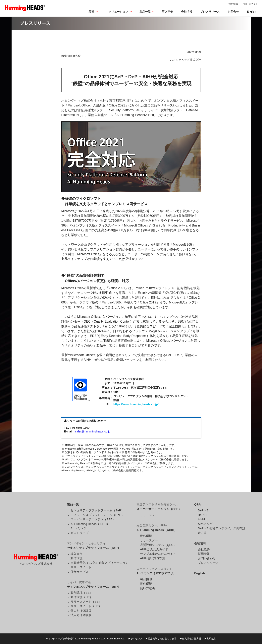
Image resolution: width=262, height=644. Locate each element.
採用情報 (233, 4)
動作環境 (77, 558)
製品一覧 (145, 12)
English (251, 12)
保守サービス (79, 572)
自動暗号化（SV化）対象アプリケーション (99, 563)
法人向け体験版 (81, 615)
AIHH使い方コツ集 (153, 558)
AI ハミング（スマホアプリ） (156, 573)
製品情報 (146, 579)
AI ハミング (78, 528)
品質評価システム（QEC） (158, 545)
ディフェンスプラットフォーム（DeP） (97, 515)
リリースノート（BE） (86, 602)
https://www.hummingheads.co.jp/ (136, 404)
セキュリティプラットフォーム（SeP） (97, 510)
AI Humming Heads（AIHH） (90, 524)
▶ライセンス (135, 639)
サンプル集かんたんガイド (158, 554)
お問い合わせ (207, 558)
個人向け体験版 (81, 611)
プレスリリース (210, 12)
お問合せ (233, 12)
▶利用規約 (210, 639)
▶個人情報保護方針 (190, 639)
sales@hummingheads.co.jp (93, 431)
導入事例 (168, 12)
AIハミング (205, 524)
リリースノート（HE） (86, 606)
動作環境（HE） (82, 597)
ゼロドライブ (79, 533)
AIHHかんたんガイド (154, 549)
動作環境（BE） (81, 593)
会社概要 (204, 549)
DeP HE (203, 510)
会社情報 (187, 12)
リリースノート (81, 567)
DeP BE (203, 515)
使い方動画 (148, 588)
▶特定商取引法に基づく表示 (161, 639)
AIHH (201, 519)
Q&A (198, 504)
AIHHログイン (250, 4)
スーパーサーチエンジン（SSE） (93, 519)
